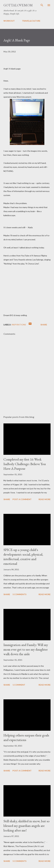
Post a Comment (22, 499)
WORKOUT (9, 21)
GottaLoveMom (18, 5)
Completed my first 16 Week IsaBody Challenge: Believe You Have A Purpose (25, 464)
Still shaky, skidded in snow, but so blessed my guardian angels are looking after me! (26, 826)
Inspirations (19, 325)
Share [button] (44, 325)
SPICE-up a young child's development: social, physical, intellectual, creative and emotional (23, 557)
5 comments (19, 594)
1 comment (19, 685)
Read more (45, 499)
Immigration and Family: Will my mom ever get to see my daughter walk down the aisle (26, 649)
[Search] (42, 5)
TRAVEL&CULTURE (31, 21)
